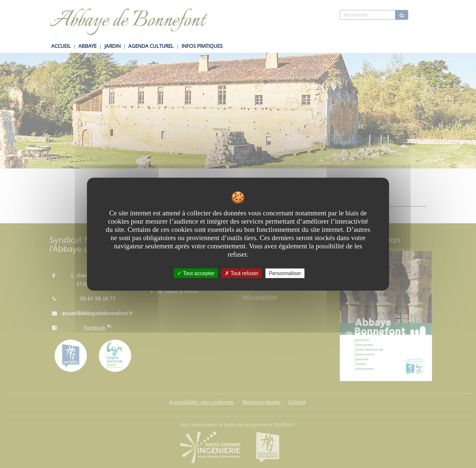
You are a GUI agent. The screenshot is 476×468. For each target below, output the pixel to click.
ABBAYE (87, 46)
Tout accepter (196, 273)
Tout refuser (242, 273)
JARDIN (113, 46)
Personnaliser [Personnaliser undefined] (285, 273)
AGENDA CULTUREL (151, 46)
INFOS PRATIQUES (202, 46)
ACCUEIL (61, 46)
